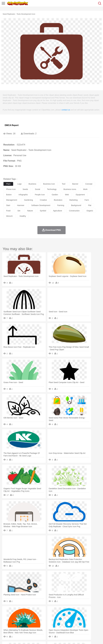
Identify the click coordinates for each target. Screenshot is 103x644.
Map (76, 623)
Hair (85, 619)
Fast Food (41, 627)
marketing (73, 200)
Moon (86, 611)
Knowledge (84, 623)
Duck (57, 615)
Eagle (63, 615)
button (9, 195)
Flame (58, 611)
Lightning (79, 611)
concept (89, 184)
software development (41, 205)
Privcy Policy (22, 639)
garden (55, 195)
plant (8, 184)
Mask (13, 619)
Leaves (27, 611)
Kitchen (85, 627)
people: (6, 619)
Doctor (56, 619)
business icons (70, 189)
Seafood (69, 627)
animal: (6, 615)
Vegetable (77, 627)
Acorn (13, 611)
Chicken (41, 615)
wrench (9, 216)
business (32, 184)
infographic (23, 195)
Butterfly (29, 615)
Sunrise (93, 611)
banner (75, 184)
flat (90, 205)
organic (90, 211)
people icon (40, 195)
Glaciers (65, 611)
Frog (82, 615)
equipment (80, 195)
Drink (33, 627)
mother (37, 619)
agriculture (58, 211)
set (19, 211)
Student (14, 623)
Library (92, 623)
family (31, 619)
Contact (32, 639)
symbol (43, 211)
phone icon (11, 189)
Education (59, 623)
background (76, 205)
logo (20, 184)
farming (61, 205)
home (79, 619)
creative (43, 200)
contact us (66, 110)
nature (30, 211)
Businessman (47, 619)
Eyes (66, 619)
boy (94, 619)
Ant (13, 615)
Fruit (48, 627)
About (5, 639)
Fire (52, 611)
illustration (58, 200)
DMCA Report (12, 125)
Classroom (36, 623)
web (67, 195)
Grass (72, 611)
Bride (24, 619)
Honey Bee (89, 615)
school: (6, 623)
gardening (28, 200)
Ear (61, 619)
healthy (23, 216)
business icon (49, 184)
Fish (77, 615)
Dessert (27, 627)
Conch (41, 611)
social (38, 189)
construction (74, 211)
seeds (25, 189)
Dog (52, 615)
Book (28, 623)
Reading (45, 623)
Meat (53, 627)
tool (64, 184)
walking (72, 619)
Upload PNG (50, 639)
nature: (6, 611)
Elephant (70, 615)
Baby (19, 619)
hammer (21, 205)
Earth (47, 611)
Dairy (20, 627)
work (85, 189)
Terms (12, 639)
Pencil (52, 623)
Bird (22, 615)
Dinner (92, 627)
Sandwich (60, 627)
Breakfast (13, 627)
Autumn (20, 611)
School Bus (69, 623)
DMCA (40, 639)
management (12, 200)
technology (52, 189)
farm (87, 200)
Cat (35, 615)
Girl (89, 619)
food (8, 211)
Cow (47, 615)
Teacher (22, 623)
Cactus (34, 611)
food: (5, 627)
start (8, 205)
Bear (17, 615)
